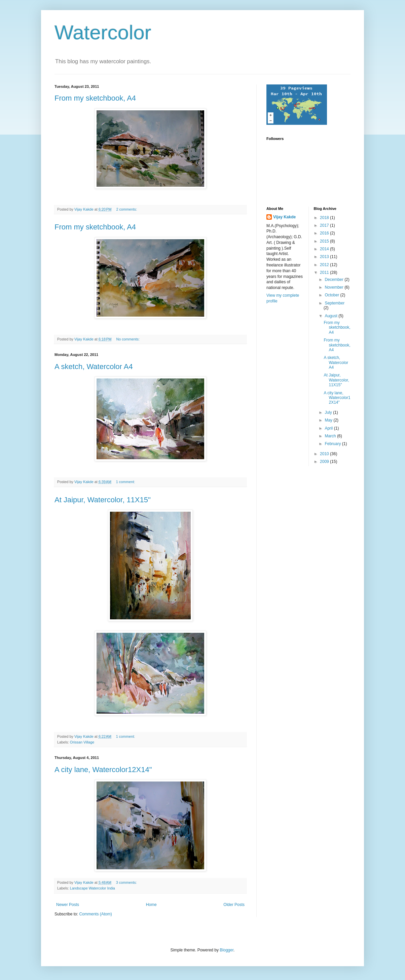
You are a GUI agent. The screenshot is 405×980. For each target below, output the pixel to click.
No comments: (128, 339)
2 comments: (127, 209)
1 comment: (126, 482)
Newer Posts (68, 905)
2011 (325, 273)
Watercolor (103, 32)
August (332, 316)
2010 (325, 454)
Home (151, 905)
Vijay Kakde (284, 217)
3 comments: (127, 882)
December (335, 280)
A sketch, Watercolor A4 (94, 367)
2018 (325, 218)
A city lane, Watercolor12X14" (103, 770)
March (331, 436)
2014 (325, 249)
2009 (325, 462)
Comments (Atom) (95, 914)
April (329, 428)
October (332, 295)
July (329, 412)
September (335, 303)
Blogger (227, 950)
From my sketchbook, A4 (95, 98)
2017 (325, 225)
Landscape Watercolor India (93, 888)
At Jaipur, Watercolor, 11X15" (103, 500)
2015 (325, 241)
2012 (325, 265)
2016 (325, 233)
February (333, 444)
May (329, 420)
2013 (325, 257)
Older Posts (234, 905)
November (335, 287)
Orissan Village (82, 742)
